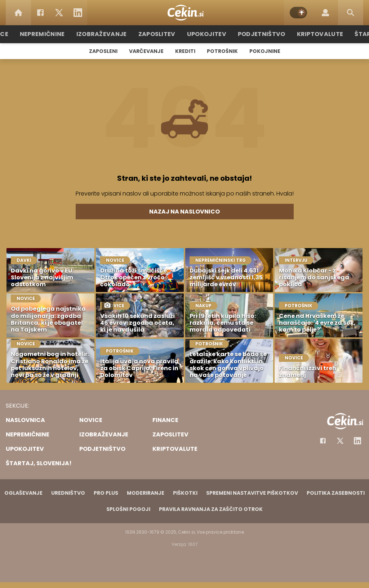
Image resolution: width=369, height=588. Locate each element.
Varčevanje (146, 51)
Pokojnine (265, 51)
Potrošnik (222, 51)
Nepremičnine (55, 34)
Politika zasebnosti (336, 493)
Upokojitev (207, 34)
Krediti (185, 51)
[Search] (351, 13)
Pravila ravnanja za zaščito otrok (211, 509)
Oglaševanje (23, 493)
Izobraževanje (109, 34)
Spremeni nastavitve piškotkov (252, 493)
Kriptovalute (312, 34)
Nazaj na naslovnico (184, 212)
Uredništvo (68, 493)
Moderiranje (146, 493)
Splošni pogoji (128, 509)
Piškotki (185, 493)
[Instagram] (357, 441)
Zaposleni (103, 51)
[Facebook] (40, 13)
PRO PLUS (106, 493)
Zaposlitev (160, 34)
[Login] (325, 13)
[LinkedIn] (78, 13)
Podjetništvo (257, 34)
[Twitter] (59, 13)
